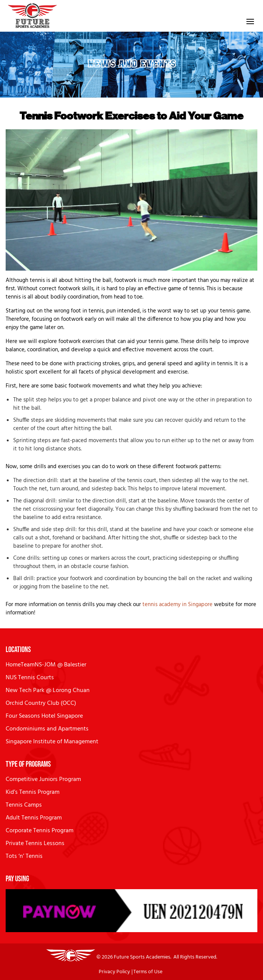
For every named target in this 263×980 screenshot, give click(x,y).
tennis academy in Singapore (177, 605)
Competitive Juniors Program (43, 779)
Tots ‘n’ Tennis (24, 856)
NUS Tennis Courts (30, 678)
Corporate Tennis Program (40, 831)
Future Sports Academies (142, 957)
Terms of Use (148, 972)
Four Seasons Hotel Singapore (44, 716)
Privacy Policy (114, 972)
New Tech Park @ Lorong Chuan (48, 691)
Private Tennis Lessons (35, 844)
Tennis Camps (24, 805)
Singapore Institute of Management (52, 742)
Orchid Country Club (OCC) (41, 703)
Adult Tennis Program (34, 818)
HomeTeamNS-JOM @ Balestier (46, 665)
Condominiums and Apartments (47, 729)
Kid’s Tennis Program (33, 792)
